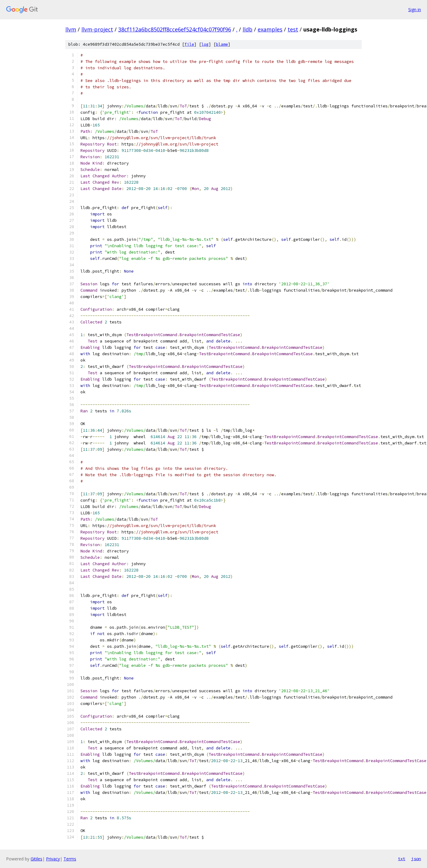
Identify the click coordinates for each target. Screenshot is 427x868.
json (416, 859)
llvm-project (97, 29)
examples (270, 29)
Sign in (415, 10)
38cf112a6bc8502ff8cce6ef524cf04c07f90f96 (175, 29)
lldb (248, 29)
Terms (70, 859)
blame (222, 44)
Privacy (53, 859)
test (293, 29)
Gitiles (36, 859)
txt (402, 859)
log (205, 44)
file (189, 44)
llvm (71, 29)
